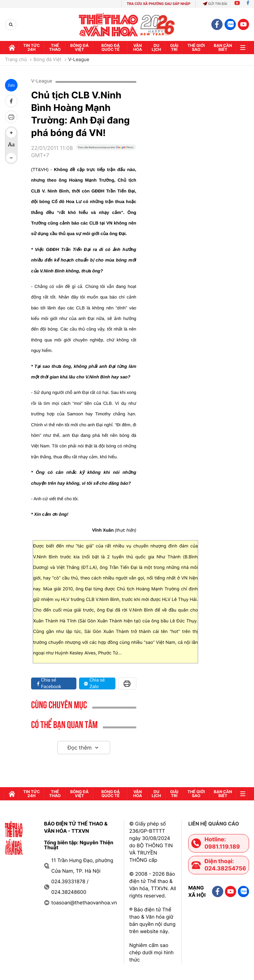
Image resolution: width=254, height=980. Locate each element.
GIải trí (174, 47)
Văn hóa (138, 47)
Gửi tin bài (215, 4)
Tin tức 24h (31, 47)
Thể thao (55, 47)
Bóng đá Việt (79, 47)
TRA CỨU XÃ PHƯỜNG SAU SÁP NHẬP (159, 4)
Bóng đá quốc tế (110, 47)
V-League (79, 60)
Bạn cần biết (223, 47)
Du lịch (156, 47)
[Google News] (106, 154)
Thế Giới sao (196, 47)
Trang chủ (16, 60)
